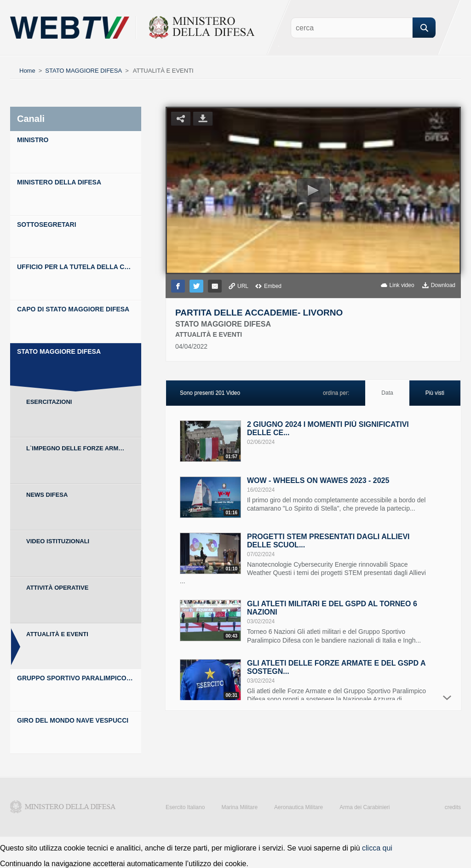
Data (387, 393)
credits (453, 807)
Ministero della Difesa (63, 807)
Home (27, 71)
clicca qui (377, 848)
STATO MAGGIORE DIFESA (83, 71)
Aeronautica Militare (299, 807)
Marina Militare (239, 807)
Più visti (435, 393)
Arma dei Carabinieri (365, 807)
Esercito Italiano (185, 807)
